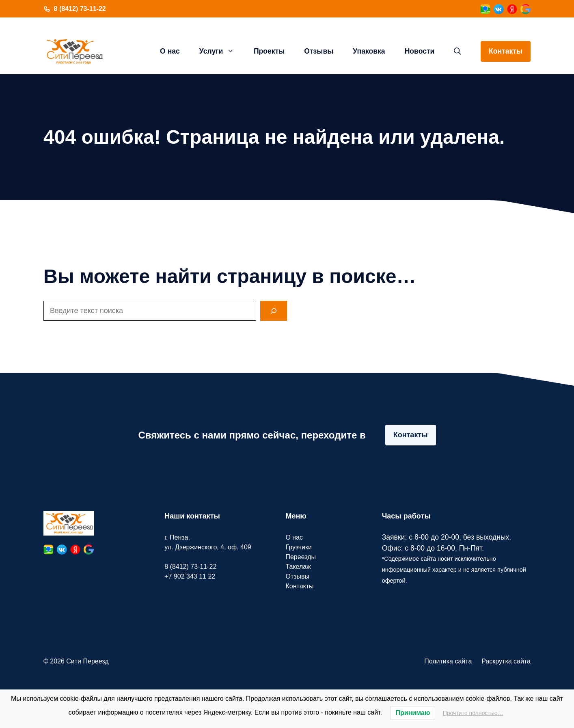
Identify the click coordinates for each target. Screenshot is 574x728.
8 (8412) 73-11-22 (80, 9)
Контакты (506, 51)
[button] (457, 51)
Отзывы (319, 51)
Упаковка (369, 51)
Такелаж (298, 567)
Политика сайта (448, 661)
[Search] (274, 311)
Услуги (222, 51)
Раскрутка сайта (506, 661)
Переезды (301, 557)
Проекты (269, 51)
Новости (420, 51)
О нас (170, 51)
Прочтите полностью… (473, 713)
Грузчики (299, 547)
